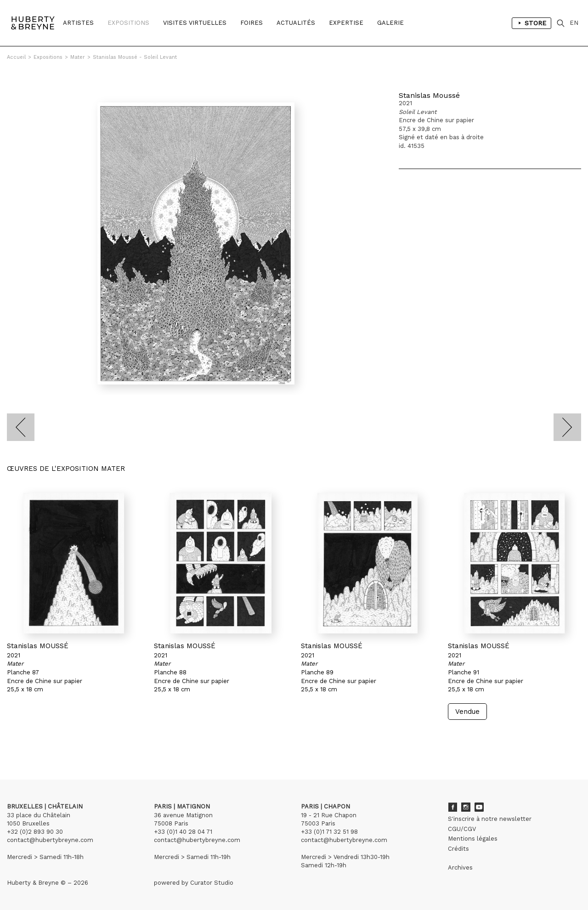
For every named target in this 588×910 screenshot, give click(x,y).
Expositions (128, 23)
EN (574, 23)
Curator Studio (212, 883)
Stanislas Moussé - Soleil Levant (135, 57)
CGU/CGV (462, 829)
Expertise (346, 23)
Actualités (296, 23)
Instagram (466, 807)
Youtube (479, 807)
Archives (460, 868)
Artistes (78, 23)
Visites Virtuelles (195, 23)
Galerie (390, 23)
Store (531, 23)
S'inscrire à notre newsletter (490, 819)
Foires (252, 23)
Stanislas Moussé (429, 95)
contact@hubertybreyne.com (50, 840)
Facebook (452, 807)
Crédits (458, 849)
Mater (78, 57)
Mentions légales (473, 839)
